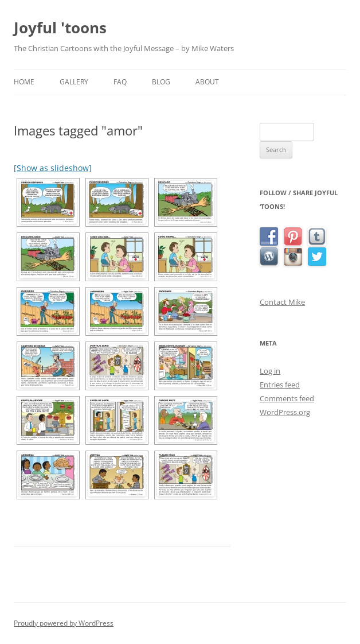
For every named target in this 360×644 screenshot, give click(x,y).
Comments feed (287, 398)
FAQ (120, 82)
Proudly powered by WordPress (64, 623)
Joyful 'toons (60, 28)
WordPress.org (285, 412)
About (207, 82)
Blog (161, 82)
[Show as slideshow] (53, 168)
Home (24, 82)
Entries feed (280, 385)
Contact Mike (282, 302)
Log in (270, 371)
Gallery (74, 82)
